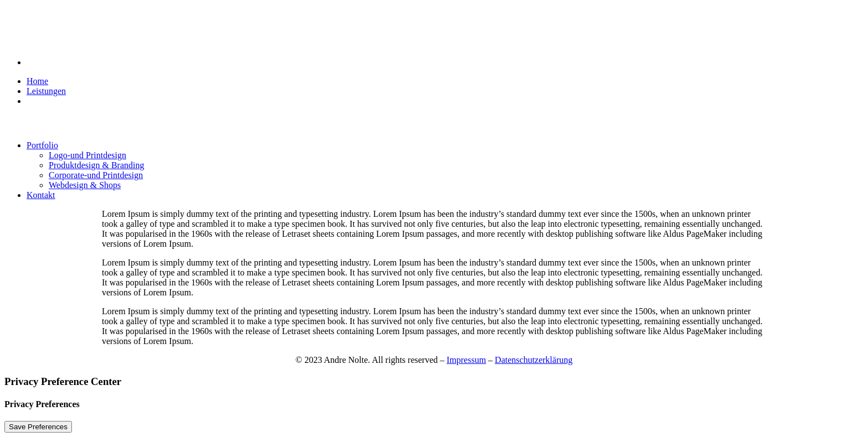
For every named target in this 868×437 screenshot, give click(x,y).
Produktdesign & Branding (96, 165)
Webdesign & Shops (85, 185)
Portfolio (42, 145)
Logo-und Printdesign (87, 155)
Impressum (466, 360)
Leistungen (46, 91)
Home (37, 81)
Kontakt (41, 195)
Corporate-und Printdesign (96, 175)
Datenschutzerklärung (534, 360)
